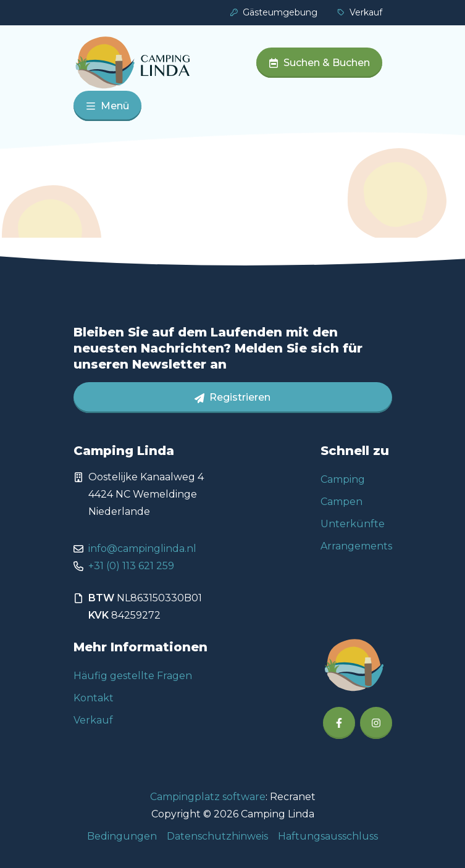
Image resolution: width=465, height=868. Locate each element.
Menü (107, 106)
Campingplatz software (208, 797)
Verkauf (360, 12)
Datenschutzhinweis (217, 836)
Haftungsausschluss (328, 836)
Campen (341, 502)
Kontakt (94, 698)
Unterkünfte (353, 524)
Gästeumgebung (274, 12)
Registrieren (232, 397)
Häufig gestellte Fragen (133, 676)
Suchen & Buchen (319, 63)
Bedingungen (122, 836)
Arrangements (356, 546)
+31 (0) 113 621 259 (131, 566)
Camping (343, 479)
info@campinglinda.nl (142, 549)
